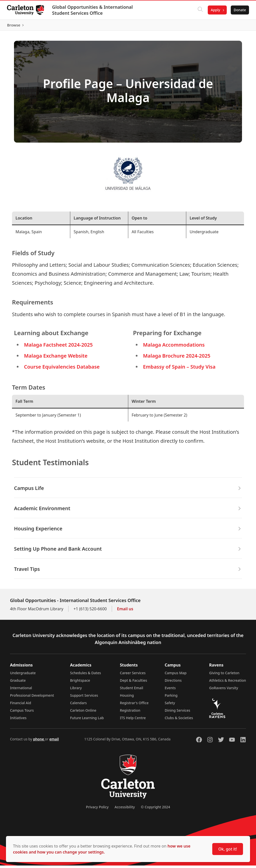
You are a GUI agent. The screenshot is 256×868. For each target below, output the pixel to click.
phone (39, 742)
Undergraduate (23, 675)
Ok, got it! (228, 849)
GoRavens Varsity (224, 690)
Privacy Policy (97, 809)
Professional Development (32, 698)
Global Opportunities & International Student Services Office (93, 10)
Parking (171, 698)
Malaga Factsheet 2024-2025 (58, 347)
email (54, 742)
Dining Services (177, 713)
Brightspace (80, 683)
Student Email (132, 690)
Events (170, 690)
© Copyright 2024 (155, 809)
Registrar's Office (134, 705)
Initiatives (18, 720)
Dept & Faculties (134, 683)
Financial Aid (20, 705)
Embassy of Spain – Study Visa (179, 369)
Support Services (84, 698)
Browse (238, 26)
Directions (173, 683)
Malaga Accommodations (174, 347)
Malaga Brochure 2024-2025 (177, 358)
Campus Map (176, 675)
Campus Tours (22, 713)
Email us (125, 611)
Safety (170, 705)
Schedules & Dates (85, 675)
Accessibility (125, 809)
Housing (127, 698)
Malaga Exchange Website (56, 358)
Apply (214, 10)
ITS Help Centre (133, 720)
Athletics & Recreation (228, 683)
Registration (130, 713)
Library (76, 690)
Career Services (133, 675)
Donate (239, 10)
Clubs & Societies (179, 720)
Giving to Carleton (224, 675)
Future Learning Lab (87, 720)
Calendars (78, 705)
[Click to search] (199, 10)
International (21, 690)
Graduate (18, 683)
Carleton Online (83, 713)
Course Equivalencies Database (62, 369)
